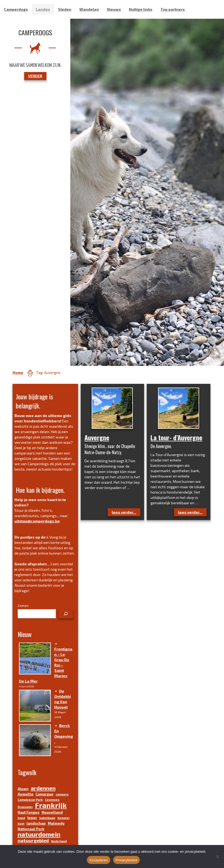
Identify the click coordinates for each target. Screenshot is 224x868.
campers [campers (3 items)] (62, 794)
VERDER (35, 76)
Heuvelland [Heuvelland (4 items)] (52, 812)
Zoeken (23, 605)
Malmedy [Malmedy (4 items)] (56, 823)
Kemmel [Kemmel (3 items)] (63, 818)
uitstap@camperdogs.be (37, 521)
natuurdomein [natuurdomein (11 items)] (39, 834)
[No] (217, 856)
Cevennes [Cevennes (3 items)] (52, 800)
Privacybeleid (127, 860)
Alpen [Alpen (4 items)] (23, 789)
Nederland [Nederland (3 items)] (59, 841)
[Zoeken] (66, 614)
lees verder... (124, 512)
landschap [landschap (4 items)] (36, 823)
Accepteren (99, 860)
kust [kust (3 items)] (21, 823)
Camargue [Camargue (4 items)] (45, 794)
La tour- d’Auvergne (176, 437)
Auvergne (97, 437)
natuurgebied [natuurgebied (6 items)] (33, 840)
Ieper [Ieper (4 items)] (32, 818)
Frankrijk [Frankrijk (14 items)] (51, 805)
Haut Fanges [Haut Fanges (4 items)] (29, 812)
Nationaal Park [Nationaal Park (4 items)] (31, 829)
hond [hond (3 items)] (21, 818)
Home (18, 372)
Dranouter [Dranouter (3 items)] (25, 807)
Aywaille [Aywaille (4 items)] (26, 794)
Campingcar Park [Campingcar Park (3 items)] (30, 800)
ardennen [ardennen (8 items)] (43, 788)
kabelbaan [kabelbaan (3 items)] (47, 818)
